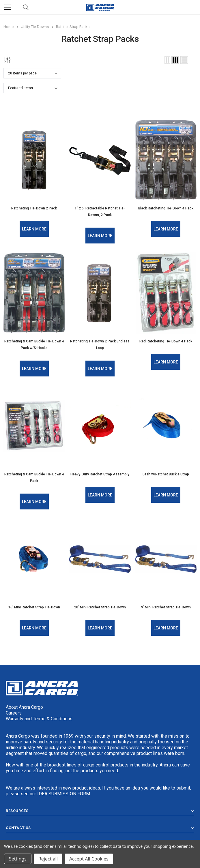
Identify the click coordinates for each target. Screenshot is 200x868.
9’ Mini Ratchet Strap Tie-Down (166, 605)
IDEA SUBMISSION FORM (64, 792)
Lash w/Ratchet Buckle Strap (166, 473)
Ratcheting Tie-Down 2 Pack (34, 208)
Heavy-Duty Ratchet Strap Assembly (100, 473)
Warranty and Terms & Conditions (39, 717)
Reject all (48, 859)
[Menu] (8, 7)
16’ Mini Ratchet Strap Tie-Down (34, 605)
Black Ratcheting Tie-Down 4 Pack (166, 208)
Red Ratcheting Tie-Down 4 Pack (166, 341)
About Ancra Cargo (24, 705)
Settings (18, 859)
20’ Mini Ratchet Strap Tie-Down (100, 605)
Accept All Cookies (89, 859)
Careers (14, 711)
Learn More (34, 229)
